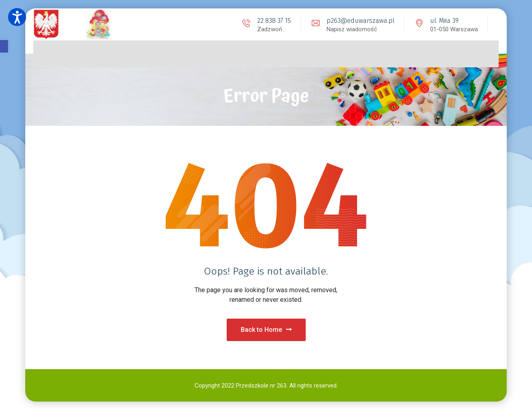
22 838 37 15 (274, 21)
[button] (4, 46)
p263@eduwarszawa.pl (360, 21)
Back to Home (266, 330)
